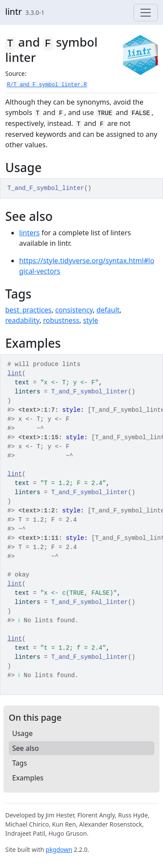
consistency (74, 310)
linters (29, 233)
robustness (61, 320)
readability (22, 320)
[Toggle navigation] (146, 13)
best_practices (28, 310)
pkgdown (59, 849)
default (108, 310)
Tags (20, 763)
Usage (22, 733)
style (91, 320)
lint (15, 373)
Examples (28, 778)
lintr (13, 12)
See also (25, 748)
